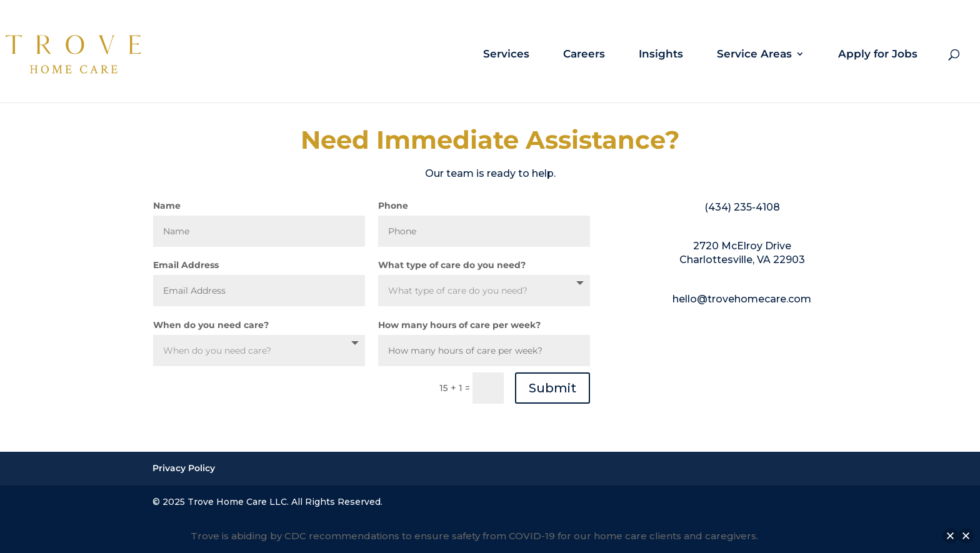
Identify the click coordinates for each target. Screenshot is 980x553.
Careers (584, 55)
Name (167, 206)
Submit (552, 388)
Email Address (186, 265)
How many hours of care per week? (459, 325)
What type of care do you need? (452, 265)
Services (506, 55)
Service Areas (754, 55)
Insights (661, 55)
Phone (393, 206)
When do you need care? (211, 325)
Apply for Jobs (878, 55)
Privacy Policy (184, 468)
